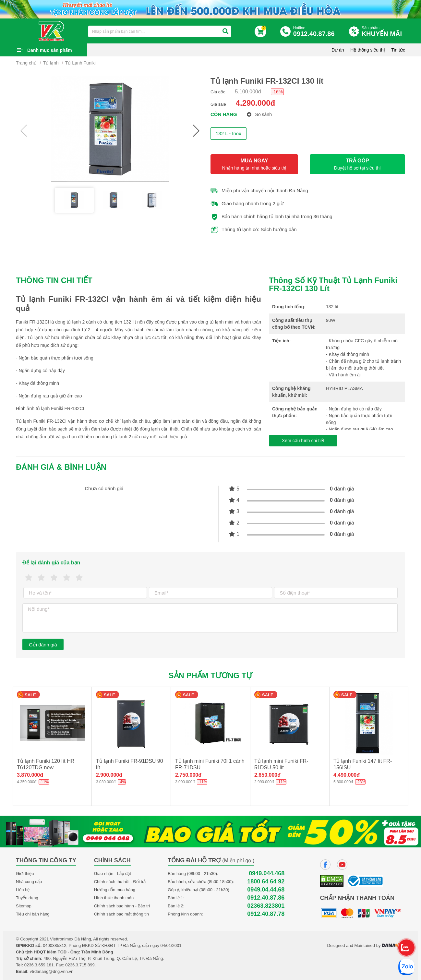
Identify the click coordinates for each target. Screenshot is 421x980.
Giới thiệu (25, 874)
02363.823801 (266, 906)
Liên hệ (23, 890)
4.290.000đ (255, 103)
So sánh (259, 114)
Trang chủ (26, 63)
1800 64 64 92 (266, 882)
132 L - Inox (229, 133)
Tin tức (398, 50)
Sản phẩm (383, 32)
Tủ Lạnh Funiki (80, 63)
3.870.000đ (30, 775)
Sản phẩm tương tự (211, 675)
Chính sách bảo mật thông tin (121, 914)
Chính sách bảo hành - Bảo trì (122, 906)
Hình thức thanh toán (114, 898)
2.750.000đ (188, 775)
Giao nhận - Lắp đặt (113, 874)
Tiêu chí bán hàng (33, 914)
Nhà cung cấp (29, 882)
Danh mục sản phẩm (50, 50)
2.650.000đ (267, 775)
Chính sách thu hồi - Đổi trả (120, 882)
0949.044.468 (267, 874)
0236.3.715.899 (80, 965)
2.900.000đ (109, 775)
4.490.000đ (347, 775)
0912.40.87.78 (266, 914)
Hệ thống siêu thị (367, 50)
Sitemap (24, 906)
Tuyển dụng (27, 898)
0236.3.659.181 (39, 965)
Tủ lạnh (51, 63)
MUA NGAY (254, 164)
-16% (277, 92)
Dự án (338, 50)
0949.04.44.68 (266, 890)
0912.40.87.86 (266, 898)
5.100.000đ (248, 92)
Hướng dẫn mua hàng (115, 890)
